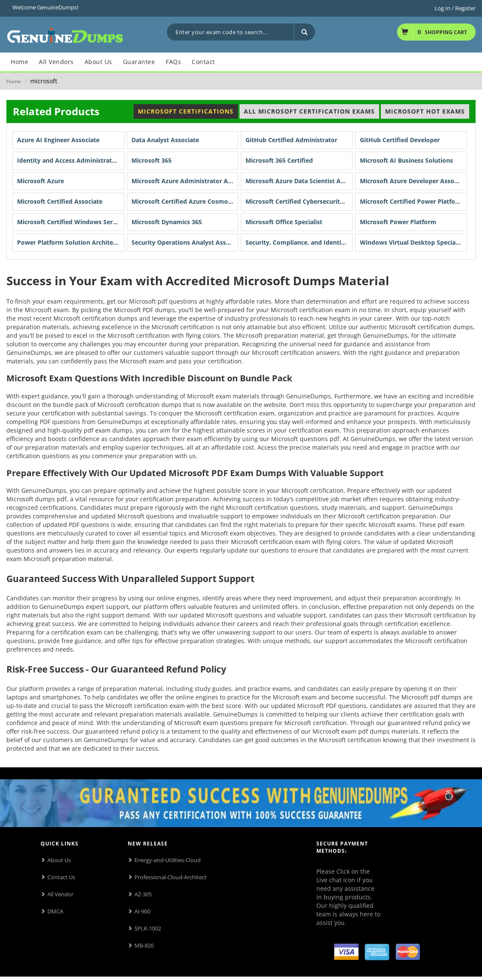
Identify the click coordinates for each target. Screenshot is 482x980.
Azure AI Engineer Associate (58, 140)
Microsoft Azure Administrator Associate (185, 181)
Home (14, 81)
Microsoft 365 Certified (279, 160)
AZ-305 (143, 894)
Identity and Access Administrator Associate (71, 160)
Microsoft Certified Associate (60, 201)
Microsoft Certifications (186, 111)
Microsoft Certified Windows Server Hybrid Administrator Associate (71, 222)
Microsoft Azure (41, 181)
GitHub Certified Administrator (291, 140)
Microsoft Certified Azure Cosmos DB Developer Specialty (185, 201)
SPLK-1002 (148, 928)
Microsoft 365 (152, 160)
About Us (59, 860)
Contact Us (61, 877)
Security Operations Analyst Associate (185, 242)
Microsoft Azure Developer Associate (413, 181)
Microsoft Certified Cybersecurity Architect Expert (299, 201)
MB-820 (144, 945)
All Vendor (60, 894)
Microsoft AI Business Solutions (406, 160)
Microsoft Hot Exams (425, 111)
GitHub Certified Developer (400, 140)
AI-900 (142, 911)
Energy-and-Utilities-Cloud (168, 860)
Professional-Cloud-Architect (171, 877)
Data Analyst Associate (165, 140)
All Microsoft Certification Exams (309, 111)
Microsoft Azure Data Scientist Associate (299, 181)
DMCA (55, 911)
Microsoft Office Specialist (284, 222)
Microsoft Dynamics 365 (167, 222)
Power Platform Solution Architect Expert (71, 242)
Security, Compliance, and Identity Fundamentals (299, 242)
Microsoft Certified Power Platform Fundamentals (413, 201)
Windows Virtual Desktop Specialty (412, 242)
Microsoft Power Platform (398, 222)
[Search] (304, 32)
